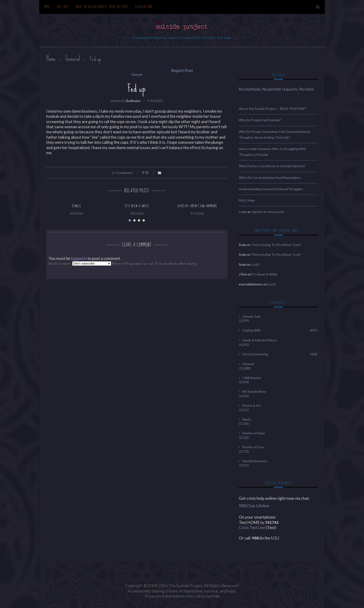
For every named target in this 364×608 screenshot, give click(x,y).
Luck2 (255, 264)
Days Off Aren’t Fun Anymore (197, 206)
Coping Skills (280, 330)
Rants (247, 419)
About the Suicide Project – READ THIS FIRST (102, 7)
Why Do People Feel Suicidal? (260, 120)
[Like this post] (150, 173)
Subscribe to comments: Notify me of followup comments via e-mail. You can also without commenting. (123, 263)
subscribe (173, 263)
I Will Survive (252, 378)
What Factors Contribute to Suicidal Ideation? (272, 166)
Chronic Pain (252, 316)
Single (77, 206)
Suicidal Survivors (255, 461)
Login (243, 212)
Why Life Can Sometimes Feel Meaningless (270, 178)
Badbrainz (133, 101)
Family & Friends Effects (260, 340)
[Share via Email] (159, 173)
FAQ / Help (63, 7)
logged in (79, 258)
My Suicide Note (254, 391)
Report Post (182, 70)
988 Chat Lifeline (254, 506)
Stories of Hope (254, 433)
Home (47, 7)
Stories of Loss (253, 447)
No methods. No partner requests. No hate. (277, 89)
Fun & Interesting (280, 354)
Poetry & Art (252, 405)
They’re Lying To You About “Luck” (276, 245)
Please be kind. (144, 7)
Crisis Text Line (252, 528)
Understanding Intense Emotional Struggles (271, 189)
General (73, 59)
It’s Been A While (137, 206)
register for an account (268, 212)
